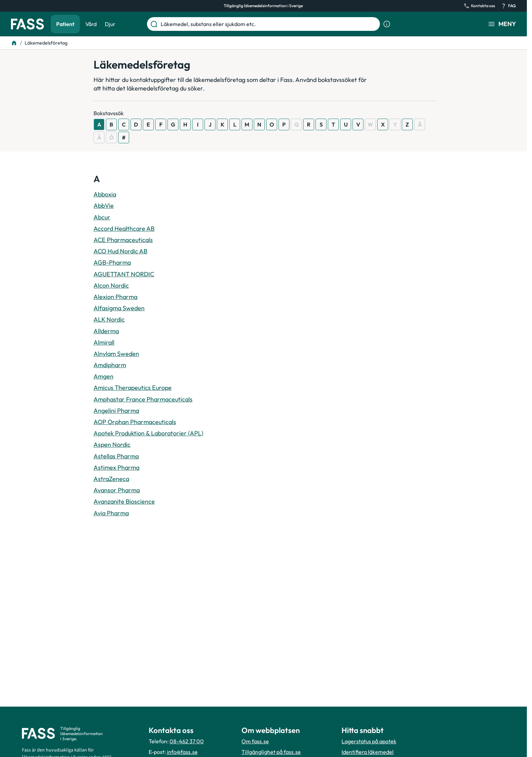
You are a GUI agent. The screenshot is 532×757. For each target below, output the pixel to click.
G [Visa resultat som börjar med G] (173, 124)
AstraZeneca (111, 479)
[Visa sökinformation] (387, 24)
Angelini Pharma (116, 411)
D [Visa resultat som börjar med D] (136, 124)
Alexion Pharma (115, 297)
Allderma (106, 331)
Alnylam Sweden (116, 354)
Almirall (104, 342)
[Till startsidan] (14, 43)
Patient (65, 24)
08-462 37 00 (187, 741)
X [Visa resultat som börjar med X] (383, 124)
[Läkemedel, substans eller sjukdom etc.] (269, 24)
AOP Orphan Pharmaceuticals (135, 422)
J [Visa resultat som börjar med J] (210, 124)
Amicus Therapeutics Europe (133, 388)
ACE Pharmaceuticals (123, 240)
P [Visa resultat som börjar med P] (284, 124)
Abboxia (105, 194)
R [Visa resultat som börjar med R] (309, 124)
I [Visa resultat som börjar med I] (198, 124)
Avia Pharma (111, 513)
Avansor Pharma (117, 490)
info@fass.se (182, 752)
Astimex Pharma (116, 467)
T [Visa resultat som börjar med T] (333, 124)
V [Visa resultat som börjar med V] (358, 124)
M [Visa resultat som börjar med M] (247, 124)
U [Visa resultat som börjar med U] (346, 124)
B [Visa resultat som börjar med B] (111, 124)
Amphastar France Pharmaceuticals (143, 399)
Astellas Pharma (116, 456)
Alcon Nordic (111, 285)
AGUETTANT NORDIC (124, 274)
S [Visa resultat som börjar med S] (321, 124)
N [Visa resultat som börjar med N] (259, 124)
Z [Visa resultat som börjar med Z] (407, 124)
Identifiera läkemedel (368, 752)
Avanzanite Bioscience (124, 501)
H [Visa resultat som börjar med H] (185, 124)
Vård (91, 24)
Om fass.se (255, 741)
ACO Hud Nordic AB (120, 251)
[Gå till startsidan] (27, 24)
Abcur (102, 217)
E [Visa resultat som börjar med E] (148, 124)
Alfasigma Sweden (119, 308)
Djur (110, 24)
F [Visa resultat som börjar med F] (161, 124)
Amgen (103, 376)
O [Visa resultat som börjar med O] (272, 124)
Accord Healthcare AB (124, 229)
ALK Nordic (109, 319)
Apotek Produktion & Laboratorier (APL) (148, 433)
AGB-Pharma (112, 262)
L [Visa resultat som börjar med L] (235, 124)
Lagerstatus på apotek (369, 741)
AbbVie (104, 206)
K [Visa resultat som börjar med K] (222, 124)
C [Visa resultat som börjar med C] (124, 124)
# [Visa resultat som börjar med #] (124, 137)
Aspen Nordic (112, 444)
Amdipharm (110, 365)
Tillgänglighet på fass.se (271, 752)
